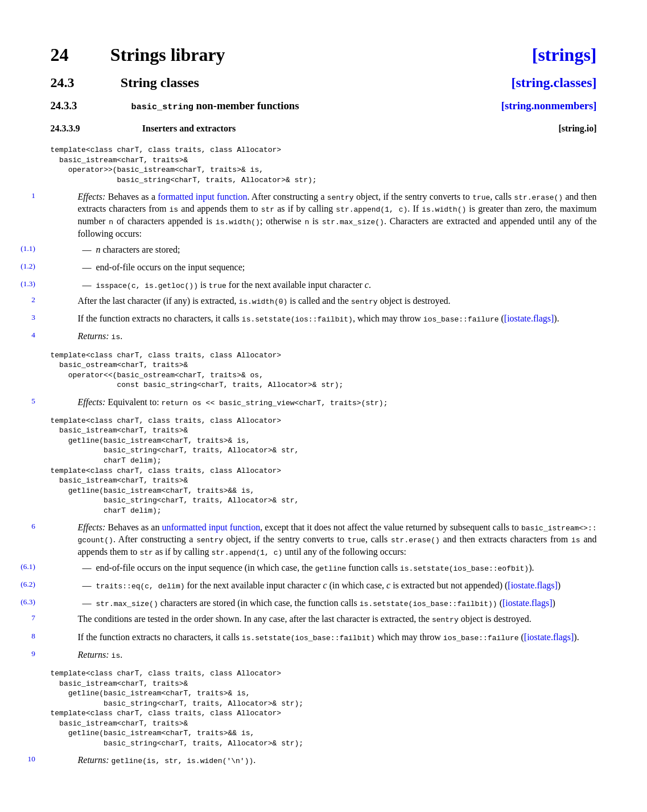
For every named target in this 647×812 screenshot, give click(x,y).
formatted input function (202, 196)
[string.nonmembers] (549, 106)
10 (32, 759)
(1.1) (28, 248)
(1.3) (28, 284)
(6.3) (28, 602)
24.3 (63, 83)
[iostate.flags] (529, 318)
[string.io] (577, 128)
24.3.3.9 (65, 128)
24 (60, 55)
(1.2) (28, 265)
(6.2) (28, 584)
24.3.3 (64, 106)
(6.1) (28, 566)
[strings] (564, 55)
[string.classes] (554, 83)
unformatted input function (211, 527)
